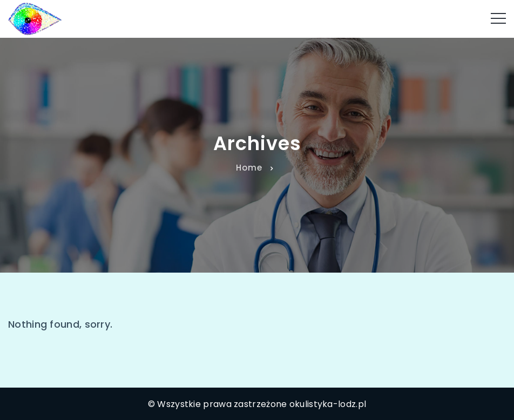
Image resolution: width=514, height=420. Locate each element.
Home (249, 168)
